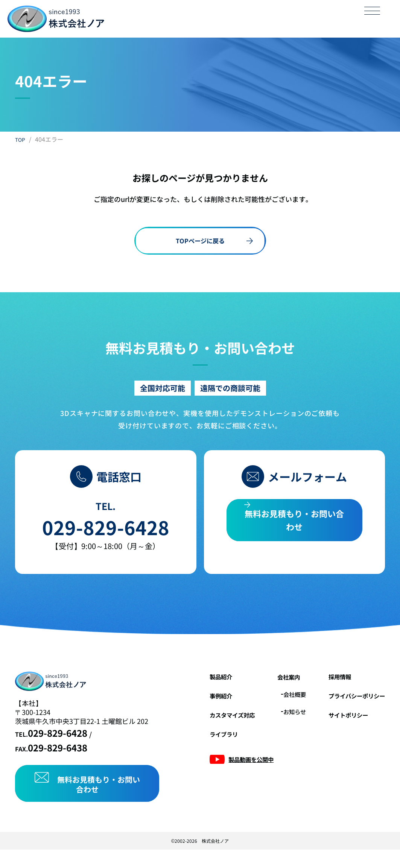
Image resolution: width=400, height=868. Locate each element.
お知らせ (281, 721)
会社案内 (274, 687)
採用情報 (331, 687)
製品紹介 (197, 687)
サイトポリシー (341, 724)
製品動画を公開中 (229, 769)
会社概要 (281, 704)
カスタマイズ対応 (210, 724)
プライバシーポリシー (351, 706)
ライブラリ (200, 743)
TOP (21, 139)
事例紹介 (197, 706)
